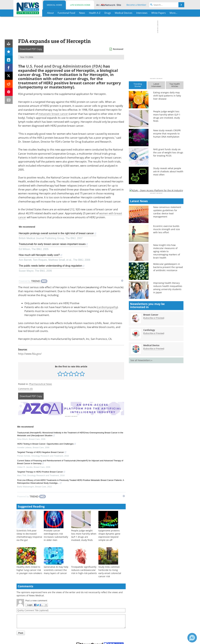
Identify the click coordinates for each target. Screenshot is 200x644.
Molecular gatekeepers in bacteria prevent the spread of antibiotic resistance (168, 359)
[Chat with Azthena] (192, 638)
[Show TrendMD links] (122, 281)
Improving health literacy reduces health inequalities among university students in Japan (168, 379)
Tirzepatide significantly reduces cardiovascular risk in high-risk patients (84, 570)
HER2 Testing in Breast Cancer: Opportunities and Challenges (47, 444)
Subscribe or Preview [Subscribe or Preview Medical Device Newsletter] (154, 440)
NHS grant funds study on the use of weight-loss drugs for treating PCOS (168, 152)
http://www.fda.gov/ (30, 354)
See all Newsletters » (141, 452)
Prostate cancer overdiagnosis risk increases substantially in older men (56, 535)
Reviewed (118, 49)
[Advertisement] (71, 408)
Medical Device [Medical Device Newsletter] (151, 437)
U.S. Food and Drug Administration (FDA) (64, 66)
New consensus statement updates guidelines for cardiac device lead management (167, 303)
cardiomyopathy (107, 307)
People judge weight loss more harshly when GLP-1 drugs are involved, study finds (84, 535)
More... (173, 13)
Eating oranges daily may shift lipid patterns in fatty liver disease (167, 96)
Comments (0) (25, 389)
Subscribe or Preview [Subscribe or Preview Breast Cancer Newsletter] (154, 409)
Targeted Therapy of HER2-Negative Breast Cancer (42, 452)
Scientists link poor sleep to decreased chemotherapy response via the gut (29, 535)
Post (21, 632)
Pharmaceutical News (41, 384)
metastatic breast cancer (53, 114)
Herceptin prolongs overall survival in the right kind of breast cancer (58, 234)
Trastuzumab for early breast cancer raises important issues (53, 245)
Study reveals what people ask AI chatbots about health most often (168, 171)
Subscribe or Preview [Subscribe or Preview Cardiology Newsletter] (154, 424)
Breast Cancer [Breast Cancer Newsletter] (151, 406)
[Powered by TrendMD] (33, 281)
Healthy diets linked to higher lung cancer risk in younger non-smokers (29, 570)
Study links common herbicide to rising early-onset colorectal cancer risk (110, 571)
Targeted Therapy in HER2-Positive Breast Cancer (41, 472)
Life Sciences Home (80, 5)
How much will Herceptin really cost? (41, 255)
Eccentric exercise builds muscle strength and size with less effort (167, 321)
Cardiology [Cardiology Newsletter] (149, 421)
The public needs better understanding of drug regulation (52, 266)
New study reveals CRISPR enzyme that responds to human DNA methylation (167, 134)
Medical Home (54, 5)
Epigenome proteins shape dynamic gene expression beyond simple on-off (109, 535)
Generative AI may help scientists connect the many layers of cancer (56, 570)
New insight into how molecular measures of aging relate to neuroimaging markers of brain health (167, 343)
